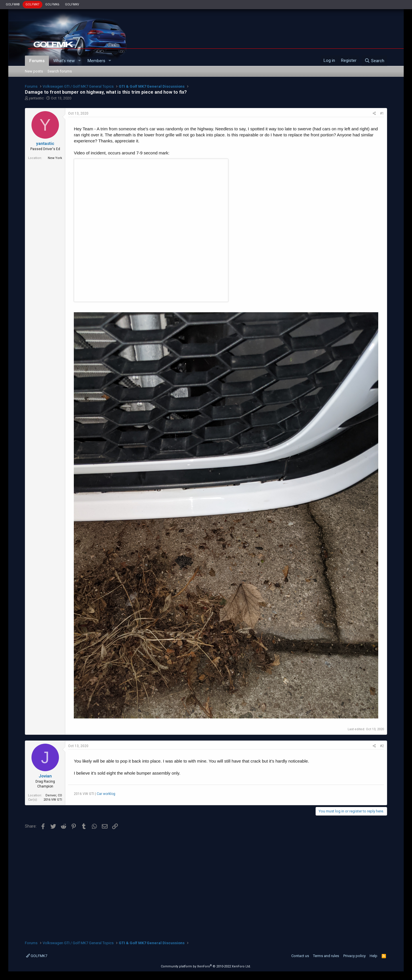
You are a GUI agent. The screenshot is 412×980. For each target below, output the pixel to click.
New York (55, 158)
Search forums (60, 71)
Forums (37, 61)
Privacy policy (354, 956)
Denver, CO (54, 795)
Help (374, 956)
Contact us (300, 956)
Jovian (45, 776)
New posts (34, 71)
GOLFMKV (72, 4)
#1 (382, 113)
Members (96, 61)
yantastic (36, 98)
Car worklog (106, 794)
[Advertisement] (206, 883)
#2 (382, 746)
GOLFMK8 (13, 4)
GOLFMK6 (52, 4)
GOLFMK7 (32, 4)
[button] (79, 61)
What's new (64, 61)
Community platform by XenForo (206, 966)
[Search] (374, 61)
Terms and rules (326, 956)
